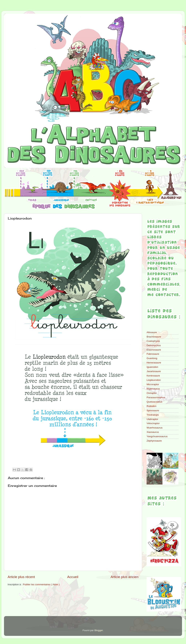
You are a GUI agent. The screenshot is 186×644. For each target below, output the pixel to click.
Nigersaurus (153, 389)
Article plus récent (21, 577)
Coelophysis (153, 341)
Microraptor (153, 384)
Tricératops (153, 415)
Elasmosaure (154, 350)
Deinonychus (154, 345)
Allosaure (152, 332)
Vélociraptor (153, 423)
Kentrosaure (153, 376)
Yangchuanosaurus (157, 436)
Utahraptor (152, 419)
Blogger (99, 630)
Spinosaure (153, 410)
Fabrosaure (153, 354)
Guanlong (152, 358)
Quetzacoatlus (154, 402)
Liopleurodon (154, 380)
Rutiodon (151, 406)
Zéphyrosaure (154, 441)
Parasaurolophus (156, 397)
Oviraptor (152, 393)
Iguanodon (152, 367)
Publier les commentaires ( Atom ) (41, 584)
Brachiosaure (154, 337)
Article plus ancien (125, 577)
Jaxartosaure (154, 371)
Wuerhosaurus (155, 428)
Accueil (73, 577)
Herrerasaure (154, 363)
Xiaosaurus (153, 432)
